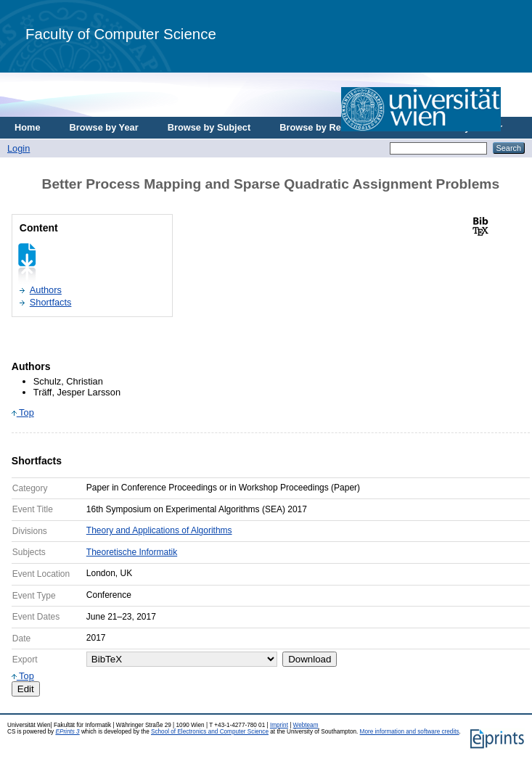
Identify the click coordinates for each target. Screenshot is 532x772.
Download (310, 659)
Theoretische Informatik (132, 552)
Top (23, 412)
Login (19, 148)
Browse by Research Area (336, 127)
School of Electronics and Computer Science (210, 732)
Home (28, 127)
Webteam (306, 725)
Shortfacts (51, 302)
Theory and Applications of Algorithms (159, 530)
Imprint (279, 725)
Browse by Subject (209, 127)
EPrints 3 (67, 732)
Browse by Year (104, 127)
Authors (46, 290)
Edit (26, 689)
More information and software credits (410, 732)
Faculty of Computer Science (121, 34)
